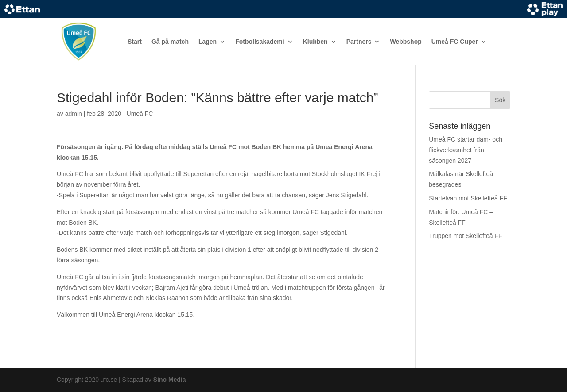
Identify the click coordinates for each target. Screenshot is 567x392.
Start (135, 42)
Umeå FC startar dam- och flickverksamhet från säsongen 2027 (466, 150)
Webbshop (406, 42)
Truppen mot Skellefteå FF (465, 236)
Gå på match (170, 42)
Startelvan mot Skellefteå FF (468, 198)
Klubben (315, 42)
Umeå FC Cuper (455, 42)
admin (74, 114)
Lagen (208, 42)
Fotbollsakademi (260, 42)
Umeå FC (140, 114)
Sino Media (170, 380)
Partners (359, 42)
